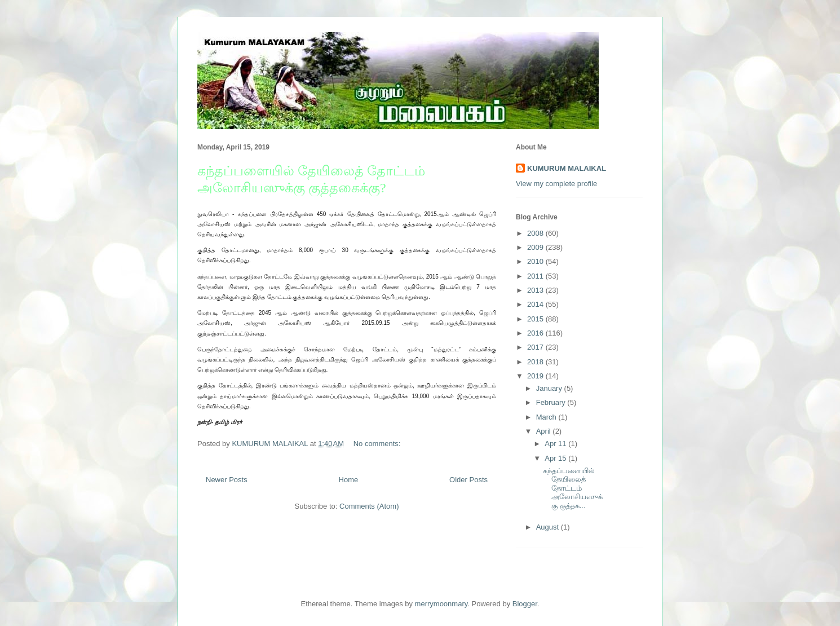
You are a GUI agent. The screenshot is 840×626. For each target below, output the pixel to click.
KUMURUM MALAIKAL (567, 168)
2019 (536, 376)
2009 (536, 247)
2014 (536, 304)
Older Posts (468, 480)
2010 (536, 261)
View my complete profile (556, 184)
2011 (536, 276)
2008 (536, 233)
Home (349, 480)
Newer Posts (227, 480)
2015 (536, 319)
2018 (536, 362)
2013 (536, 290)
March (547, 417)
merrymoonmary (441, 604)
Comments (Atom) (369, 506)
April (545, 431)
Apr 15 (556, 458)
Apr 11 (556, 444)
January (550, 388)
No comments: (378, 444)
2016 (536, 333)
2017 (536, 347)
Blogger (525, 604)
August (549, 527)
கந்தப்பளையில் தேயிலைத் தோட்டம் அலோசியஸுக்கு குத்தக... (573, 488)
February (552, 402)
